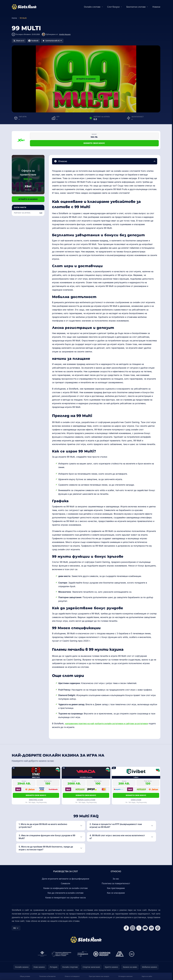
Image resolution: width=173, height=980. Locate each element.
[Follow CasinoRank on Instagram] (133, 928)
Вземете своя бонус (94, 143)
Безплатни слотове (136, 7)
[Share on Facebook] (33, 41)
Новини (156, 7)
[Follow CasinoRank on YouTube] (145, 928)
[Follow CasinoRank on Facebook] (126, 928)
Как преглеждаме (116, 888)
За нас (116, 879)
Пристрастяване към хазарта (99, 976)
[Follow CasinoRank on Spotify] (151, 928)
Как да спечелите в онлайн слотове (66, 893)
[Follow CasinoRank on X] (139, 928)
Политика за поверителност (116, 883)
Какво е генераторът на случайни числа (66, 898)
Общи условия (25, 976)
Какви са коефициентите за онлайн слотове (65, 888)
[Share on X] (19, 41)
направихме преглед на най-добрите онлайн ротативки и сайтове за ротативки (107, 723)
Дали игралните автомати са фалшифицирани (65, 879)
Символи (66, 883)
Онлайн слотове (92, 7)
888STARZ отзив (36, 800)
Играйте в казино (86, 79)
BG (16, 928)
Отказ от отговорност (72, 976)
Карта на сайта (147, 976)
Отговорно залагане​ (125, 976)
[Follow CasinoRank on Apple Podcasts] (158, 928)
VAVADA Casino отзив (86, 800)
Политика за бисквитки (47, 976)
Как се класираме (116, 893)
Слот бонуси (113, 7)
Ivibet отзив (136, 800)
